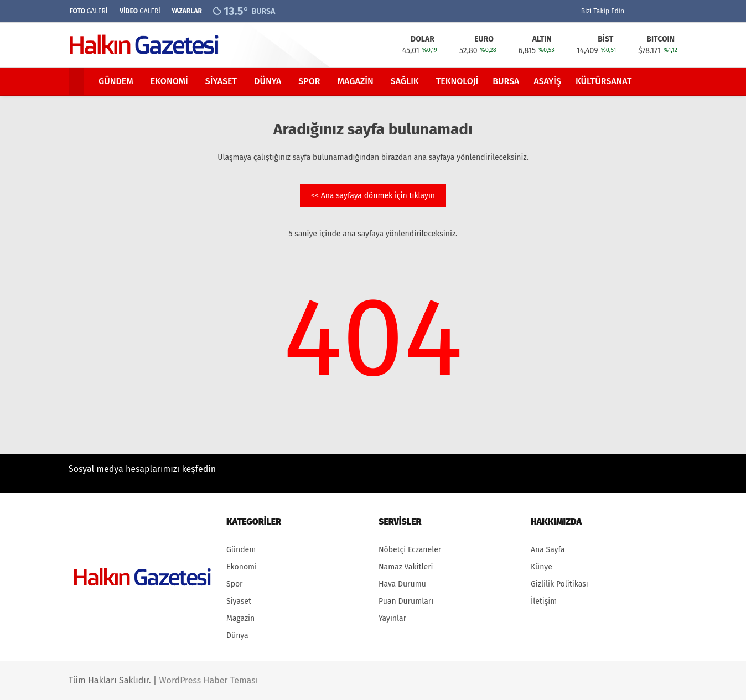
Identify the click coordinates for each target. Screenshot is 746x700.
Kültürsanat (603, 81)
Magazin (356, 81)
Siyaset (221, 81)
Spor (309, 81)
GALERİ (88, 11)
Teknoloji (457, 81)
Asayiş (547, 81)
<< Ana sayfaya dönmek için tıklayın (373, 196)
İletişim (544, 601)
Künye (542, 567)
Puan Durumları (406, 601)
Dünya (268, 81)
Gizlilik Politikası (559, 584)
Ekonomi (169, 81)
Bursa (506, 81)
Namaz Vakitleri (406, 567)
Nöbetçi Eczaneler (410, 550)
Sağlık (405, 81)
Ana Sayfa (548, 550)
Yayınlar (392, 618)
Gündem (116, 81)
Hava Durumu (402, 584)
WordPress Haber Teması (208, 680)
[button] (78, 81)
